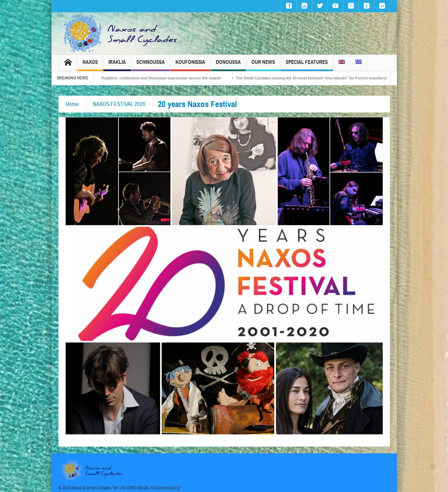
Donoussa (228, 65)
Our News (263, 65)
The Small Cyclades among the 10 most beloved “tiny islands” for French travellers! (322, 78)
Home (72, 104)
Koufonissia (190, 65)
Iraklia (117, 65)
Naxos (90, 65)
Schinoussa (151, 65)
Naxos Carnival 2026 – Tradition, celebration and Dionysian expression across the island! (151, 78)
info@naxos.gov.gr (165, 488)
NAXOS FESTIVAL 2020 (119, 104)
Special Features (307, 65)
